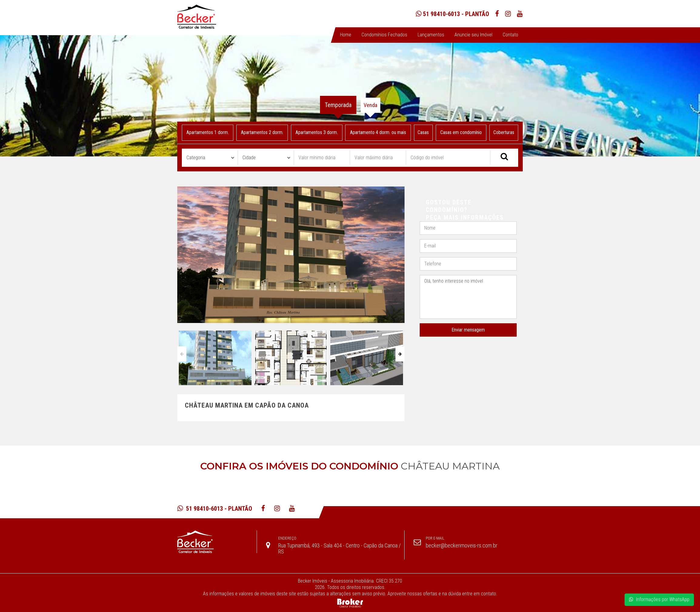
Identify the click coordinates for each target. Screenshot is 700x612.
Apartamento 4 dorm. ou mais (378, 132)
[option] (215, 356)
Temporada (338, 105)
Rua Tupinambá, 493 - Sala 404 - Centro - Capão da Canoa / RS (339, 548)
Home (346, 35)
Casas (423, 132)
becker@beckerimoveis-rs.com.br (462, 545)
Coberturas (504, 132)
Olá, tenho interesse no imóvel (468, 297)
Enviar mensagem (468, 330)
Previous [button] (182, 354)
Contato (510, 35)
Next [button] (400, 354)
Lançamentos (431, 35)
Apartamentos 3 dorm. (316, 132)
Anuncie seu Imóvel (473, 35)
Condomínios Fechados (384, 35)
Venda (370, 105)
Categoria (196, 158)
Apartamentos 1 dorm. (208, 132)
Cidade (249, 158)
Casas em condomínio (461, 132)
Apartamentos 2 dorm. (262, 132)
